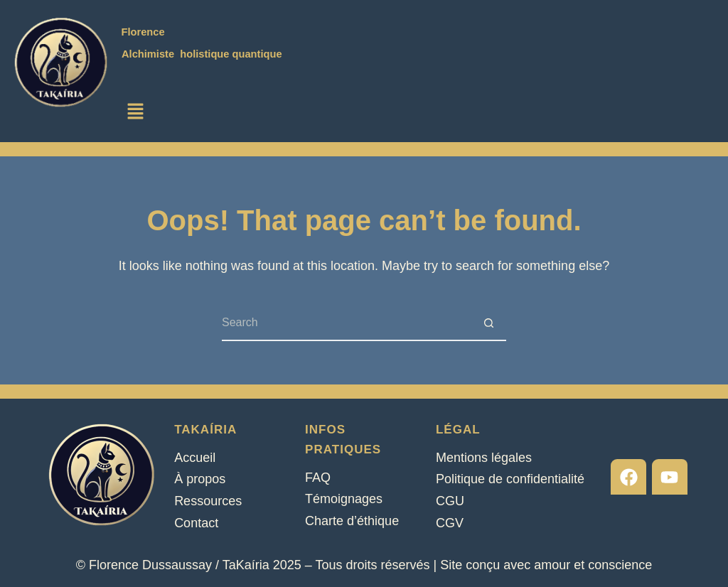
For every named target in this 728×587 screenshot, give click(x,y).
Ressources (208, 501)
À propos (200, 479)
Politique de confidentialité (510, 479)
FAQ (318, 478)
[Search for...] (346, 323)
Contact (196, 523)
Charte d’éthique (352, 521)
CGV (450, 523)
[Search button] (488, 323)
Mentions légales (484, 458)
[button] (136, 112)
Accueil (195, 458)
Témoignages (344, 499)
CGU (450, 501)
